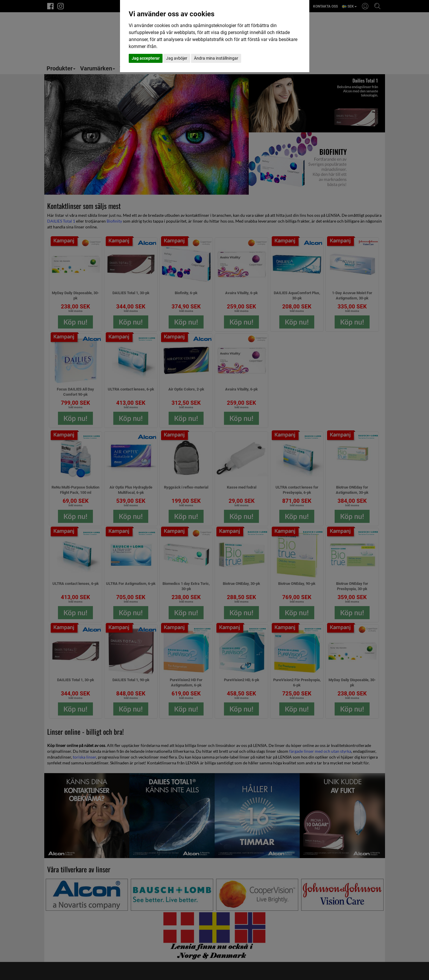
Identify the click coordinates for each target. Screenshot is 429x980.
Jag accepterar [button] (146, 58)
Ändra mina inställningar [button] (216, 58)
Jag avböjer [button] (177, 58)
